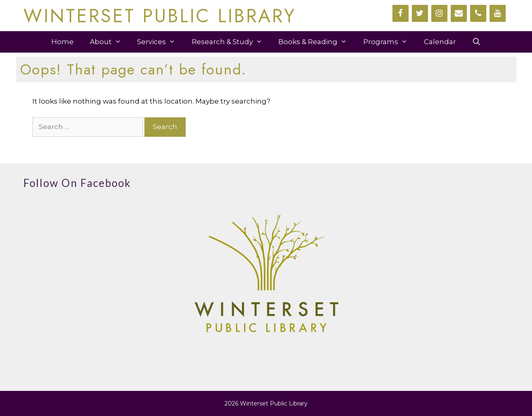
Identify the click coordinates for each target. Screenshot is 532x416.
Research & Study (231, 42)
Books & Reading (317, 42)
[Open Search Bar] (477, 42)
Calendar (440, 42)
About (110, 42)
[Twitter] (420, 13)
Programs (390, 42)
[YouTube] (498, 13)
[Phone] (478, 13)
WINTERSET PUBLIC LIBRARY (160, 16)
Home (63, 42)
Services (160, 42)
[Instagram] (439, 13)
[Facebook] (401, 13)
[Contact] (459, 13)
